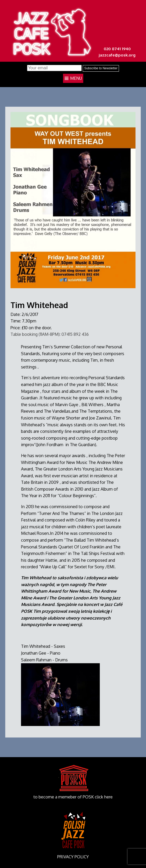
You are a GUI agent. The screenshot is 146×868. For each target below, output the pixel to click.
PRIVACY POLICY (73, 857)
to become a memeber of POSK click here (73, 797)
